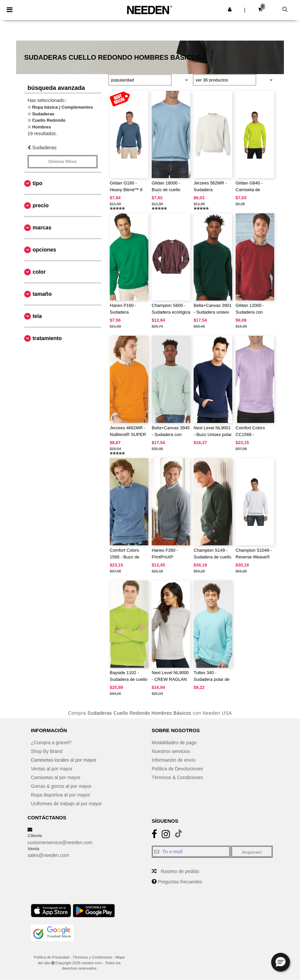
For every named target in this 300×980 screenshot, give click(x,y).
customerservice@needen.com (60, 842)
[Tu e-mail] (191, 852)
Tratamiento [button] (47, 338)
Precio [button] (41, 205)
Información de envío (174, 760)
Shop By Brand (47, 751)
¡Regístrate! (252, 852)
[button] (230, 9)
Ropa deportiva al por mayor (61, 795)
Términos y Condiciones (92, 957)
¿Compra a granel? (51, 743)
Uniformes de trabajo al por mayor (66, 804)
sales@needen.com (48, 855)
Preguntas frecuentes (180, 882)
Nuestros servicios (171, 751)
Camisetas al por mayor (56, 777)
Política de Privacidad (52, 957)
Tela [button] (37, 316)
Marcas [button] (42, 228)
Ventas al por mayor (52, 769)
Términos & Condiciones (177, 777)
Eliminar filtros (62, 162)
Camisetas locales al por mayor (64, 760)
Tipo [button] (37, 183)
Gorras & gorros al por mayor (61, 786)
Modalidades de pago (174, 743)
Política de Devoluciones (177, 769)
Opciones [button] (44, 250)
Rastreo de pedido (180, 871)
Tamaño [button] (42, 294)
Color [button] (39, 272)
